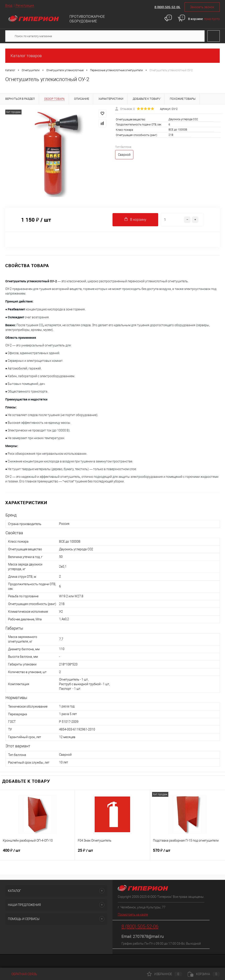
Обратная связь (21, 974)
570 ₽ (188, 853)
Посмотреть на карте (133, 915)
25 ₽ (112, 853)
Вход (9, 5)
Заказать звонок (202, 7)
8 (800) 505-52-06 (168, 7)
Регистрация (25, 5)
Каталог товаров (112, 56)
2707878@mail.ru (148, 936)
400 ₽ (37, 853)
